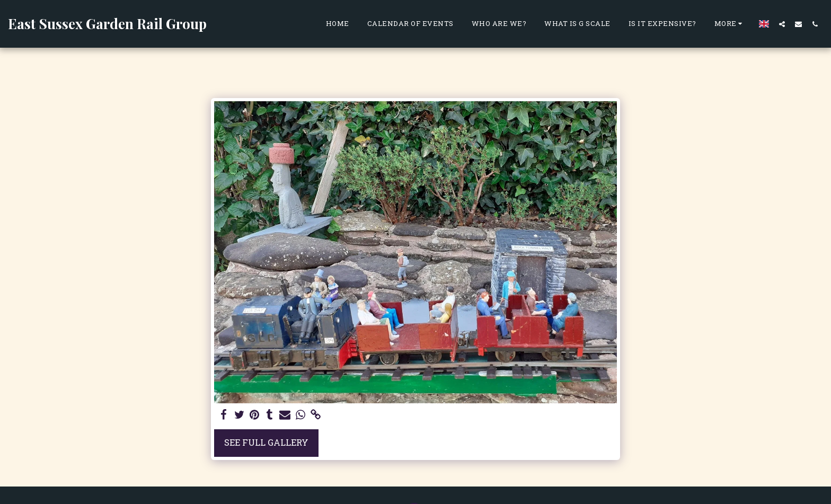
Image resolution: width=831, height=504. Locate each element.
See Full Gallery (266, 442)
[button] (782, 24)
